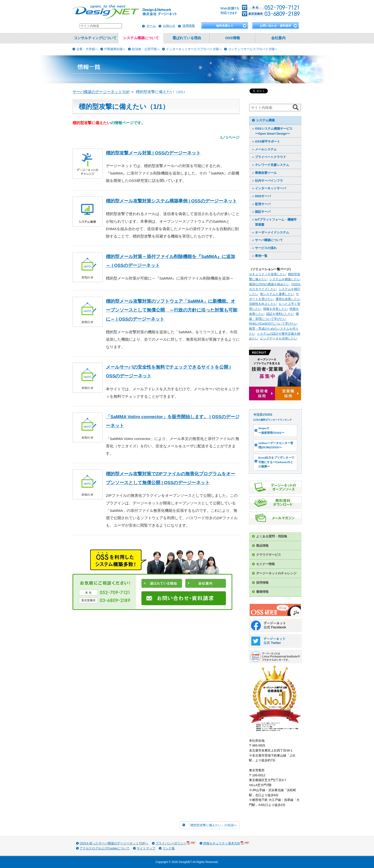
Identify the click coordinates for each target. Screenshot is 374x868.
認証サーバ (263, 212)
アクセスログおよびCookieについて (105, 848)
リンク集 (169, 848)
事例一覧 (261, 256)
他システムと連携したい (277, 294)
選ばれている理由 (187, 38)
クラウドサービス (269, 555)
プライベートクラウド (270, 157)
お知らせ (169, 26)
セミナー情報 (265, 564)
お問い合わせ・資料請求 (275, 26)
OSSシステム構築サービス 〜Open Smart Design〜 (274, 131)
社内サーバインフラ (269, 181)
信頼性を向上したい (263, 304)
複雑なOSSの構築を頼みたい (269, 284)
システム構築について (141, 38)
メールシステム (266, 149)
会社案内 (278, 38)
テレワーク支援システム (272, 165)
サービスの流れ (266, 248)
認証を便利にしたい (280, 314)
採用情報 (189, 26)
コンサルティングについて (95, 38)
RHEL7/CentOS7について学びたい (273, 324)
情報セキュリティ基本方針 (227, 843)
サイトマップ (146, 848)
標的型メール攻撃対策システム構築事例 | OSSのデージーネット (171, 201)
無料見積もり (225, 26)
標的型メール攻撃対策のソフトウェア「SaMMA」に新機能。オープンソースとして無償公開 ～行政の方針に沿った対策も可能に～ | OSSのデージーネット (172, 310)
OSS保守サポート (268, 141)
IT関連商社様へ (115, 49)
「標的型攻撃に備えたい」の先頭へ (212, 825)
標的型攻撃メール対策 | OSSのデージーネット (153, 153)
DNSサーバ (263, 196)
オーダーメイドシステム (272, 232)
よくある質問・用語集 (272, 536)
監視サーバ (263, 204)
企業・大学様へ (87, 49)
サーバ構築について (269, 240)
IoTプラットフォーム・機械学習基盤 (276, 222)
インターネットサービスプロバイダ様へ (194, 49)
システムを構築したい (285, 279)
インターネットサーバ (270, 188)
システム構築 (265, 120)
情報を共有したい (275, 309)
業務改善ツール (266, 173)
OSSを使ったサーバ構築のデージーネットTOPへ (114, 843)
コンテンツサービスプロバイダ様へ (253, 49)
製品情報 (262, 546)
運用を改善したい (288, 299)
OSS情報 (232, 38)
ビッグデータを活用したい (279, 338)
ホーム (151, 26)
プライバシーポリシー (176, 843)
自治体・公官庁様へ (146, 49)
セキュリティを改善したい (268, 274)
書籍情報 (262, 592)
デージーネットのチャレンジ (276, 573)
